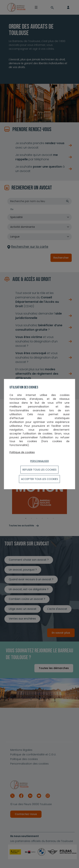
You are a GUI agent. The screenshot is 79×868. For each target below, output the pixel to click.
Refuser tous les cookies (39, 469)
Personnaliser (39, 461)
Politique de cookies (22, 452)
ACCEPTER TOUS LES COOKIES (39, 479)
